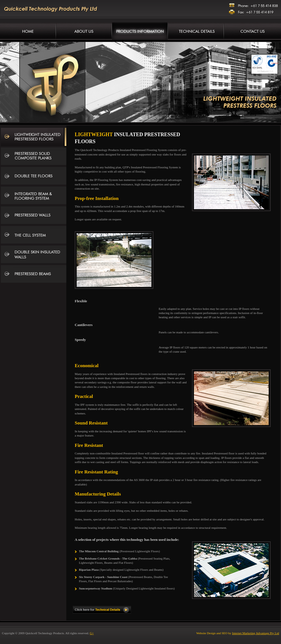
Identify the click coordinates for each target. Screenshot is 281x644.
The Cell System (34, 235)
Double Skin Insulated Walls (34, 255)
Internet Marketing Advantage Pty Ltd (256, 633)
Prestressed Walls (34, 216)
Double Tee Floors (34, 177)
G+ (92, 633)
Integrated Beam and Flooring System (34, 196)
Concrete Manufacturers (28, 31)
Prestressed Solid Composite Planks (34, 157)
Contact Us (252, 31)
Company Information (84, 31)
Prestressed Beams (34, 275)
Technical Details (196, 31)
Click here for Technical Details (102, 610)
